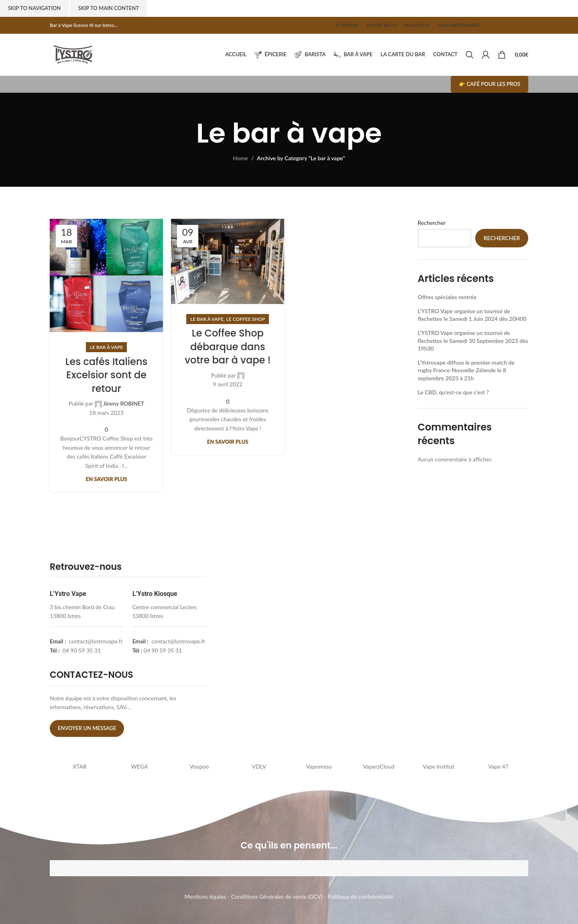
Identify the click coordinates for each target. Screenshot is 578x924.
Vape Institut (438, 766)
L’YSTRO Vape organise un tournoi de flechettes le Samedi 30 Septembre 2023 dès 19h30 (473, 341)
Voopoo (199, 766)
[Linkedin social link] (516, 25)
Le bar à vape (107, 347)
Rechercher (432, 223)
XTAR (80, 766)
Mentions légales (206, 896)
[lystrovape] (292, 651)
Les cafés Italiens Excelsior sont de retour (106, 375)
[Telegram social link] (524, 25)
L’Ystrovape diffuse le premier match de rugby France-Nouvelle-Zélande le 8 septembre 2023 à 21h (466, 370)
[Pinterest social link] (508, 25)
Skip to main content (109, 8)
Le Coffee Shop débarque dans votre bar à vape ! (228, 347)
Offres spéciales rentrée (447, 297)
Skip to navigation (34, 8)
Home (240, 158)
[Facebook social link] (492, 25)
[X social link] (500, 25)
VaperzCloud (379, 766)
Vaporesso (319, 766)
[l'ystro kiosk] (452, 651)
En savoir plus (107, 479)
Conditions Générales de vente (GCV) (277, 896)
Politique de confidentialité (360, 896)
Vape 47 (498, 766)
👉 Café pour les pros (489, 84)
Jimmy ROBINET (124, 403)
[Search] (470, 55)
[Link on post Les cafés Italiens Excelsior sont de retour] (106, 275)
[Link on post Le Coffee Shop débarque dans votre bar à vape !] (228, 261)
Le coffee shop (246, 319)
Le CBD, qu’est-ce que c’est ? (453, 392)
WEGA (140, 766)
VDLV (259, 766)
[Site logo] (73, 54)
